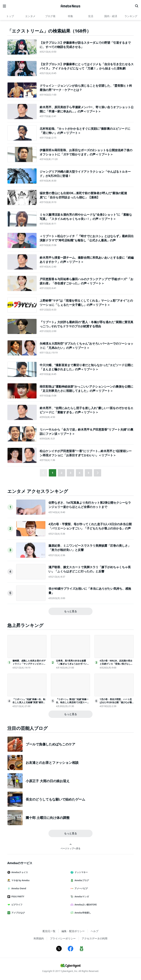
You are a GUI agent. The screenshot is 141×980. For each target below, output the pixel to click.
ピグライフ (16, 905)
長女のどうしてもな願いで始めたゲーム (55, 799)
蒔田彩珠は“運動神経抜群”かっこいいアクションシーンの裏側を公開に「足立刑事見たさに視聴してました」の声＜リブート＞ (86, 389)
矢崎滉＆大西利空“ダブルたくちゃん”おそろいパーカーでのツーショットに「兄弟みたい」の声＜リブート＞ (86, 346)
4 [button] (79, 473)
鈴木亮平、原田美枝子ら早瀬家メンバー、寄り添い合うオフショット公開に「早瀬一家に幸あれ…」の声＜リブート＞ (87, 109)
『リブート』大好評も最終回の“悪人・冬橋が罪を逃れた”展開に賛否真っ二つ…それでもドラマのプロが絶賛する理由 (86, 324)
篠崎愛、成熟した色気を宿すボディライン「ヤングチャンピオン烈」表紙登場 (29, 664)
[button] (97, 473)
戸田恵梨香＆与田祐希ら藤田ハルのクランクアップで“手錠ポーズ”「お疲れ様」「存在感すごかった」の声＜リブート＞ (86, 281)
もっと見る (70, 611)
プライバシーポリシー (63, 938)
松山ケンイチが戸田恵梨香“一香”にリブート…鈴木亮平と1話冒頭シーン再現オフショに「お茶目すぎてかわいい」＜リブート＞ (86, 453)
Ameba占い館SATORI (85, 905)
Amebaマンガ (81, 897)
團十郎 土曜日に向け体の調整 (48, 818)
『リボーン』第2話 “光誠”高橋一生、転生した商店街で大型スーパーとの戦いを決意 (73, 702)
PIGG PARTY (17, 897)
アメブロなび (17, 913)
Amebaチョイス (19, 872)
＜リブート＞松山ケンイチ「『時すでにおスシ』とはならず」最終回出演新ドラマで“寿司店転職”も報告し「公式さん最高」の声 (87, 238)
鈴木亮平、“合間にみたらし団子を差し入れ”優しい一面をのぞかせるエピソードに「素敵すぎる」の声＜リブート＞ (86, 410)
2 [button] (62, 473)
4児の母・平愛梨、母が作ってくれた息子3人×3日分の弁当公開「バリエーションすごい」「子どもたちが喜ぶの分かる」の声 (90, 526)
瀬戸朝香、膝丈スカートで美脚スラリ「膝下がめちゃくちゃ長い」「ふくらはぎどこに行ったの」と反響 (90, 569)
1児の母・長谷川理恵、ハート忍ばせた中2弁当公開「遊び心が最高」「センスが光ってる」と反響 (116, 702)
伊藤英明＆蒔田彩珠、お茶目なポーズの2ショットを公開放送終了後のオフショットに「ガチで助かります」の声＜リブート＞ (86, 152)
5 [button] (88, 473)
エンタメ (30, 16)
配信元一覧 (49, 931)
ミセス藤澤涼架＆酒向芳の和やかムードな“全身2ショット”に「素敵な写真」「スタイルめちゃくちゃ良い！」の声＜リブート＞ (86, 217)
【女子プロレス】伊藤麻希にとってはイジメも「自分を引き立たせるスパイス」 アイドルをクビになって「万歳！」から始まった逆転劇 (87, 66)
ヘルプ (95, 931)
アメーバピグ (81, 888)
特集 (70, 16)
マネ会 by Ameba (20, 880)
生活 (91, 16)
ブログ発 (50, 16)
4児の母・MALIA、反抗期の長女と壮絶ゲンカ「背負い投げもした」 (116, 664)
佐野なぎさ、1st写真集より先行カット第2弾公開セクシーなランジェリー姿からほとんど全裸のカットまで (90, 505)
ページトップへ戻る (70, 847)
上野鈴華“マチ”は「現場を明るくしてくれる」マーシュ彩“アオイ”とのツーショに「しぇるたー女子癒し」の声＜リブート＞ (86, 303)
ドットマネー (81, 872)
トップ (10, 16)
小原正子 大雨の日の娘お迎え (48, 781)
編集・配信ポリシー (73, 931)
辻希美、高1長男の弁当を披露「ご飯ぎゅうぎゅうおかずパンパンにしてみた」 (73, 664)
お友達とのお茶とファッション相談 (52, 763)
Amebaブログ (81, 880)
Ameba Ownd (18, 888)
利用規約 (39, 938)
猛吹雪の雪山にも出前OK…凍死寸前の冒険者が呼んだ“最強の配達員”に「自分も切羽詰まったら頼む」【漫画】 (83, 195)
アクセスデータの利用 (95, 938)
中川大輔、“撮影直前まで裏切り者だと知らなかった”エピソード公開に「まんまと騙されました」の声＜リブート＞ (86, 367)
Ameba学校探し (82, 913)
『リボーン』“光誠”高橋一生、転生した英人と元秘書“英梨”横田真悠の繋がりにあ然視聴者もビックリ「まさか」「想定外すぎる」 (29, 704)
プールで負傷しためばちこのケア (50, 744)
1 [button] (53, 473)
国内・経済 (111, 16)
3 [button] (70, 473)
